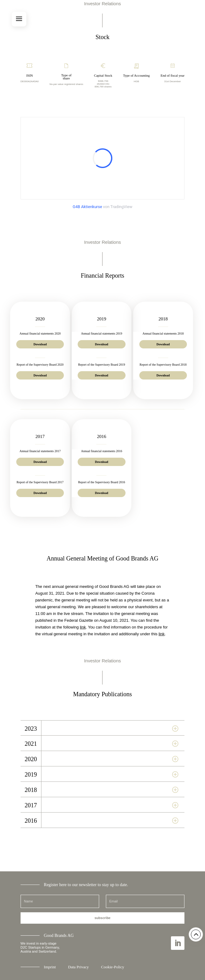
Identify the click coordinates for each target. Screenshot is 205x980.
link (83, 627)
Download (40, 344)
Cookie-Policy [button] (112, 967)
